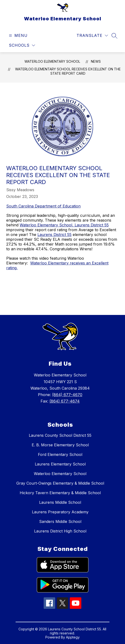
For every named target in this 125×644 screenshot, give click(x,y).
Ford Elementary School (60, 454)
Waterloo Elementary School (52, 61)
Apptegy (73, 637)
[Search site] (114, 36)
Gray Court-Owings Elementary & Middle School (60, 483)
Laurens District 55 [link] (54, 235)
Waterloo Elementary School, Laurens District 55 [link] (64, 225)
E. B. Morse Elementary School (60, 445)
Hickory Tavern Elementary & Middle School (60, 493)
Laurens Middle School (60, 502)
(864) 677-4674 (65, 401)
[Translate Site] (92, 36)
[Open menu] (18, 36)
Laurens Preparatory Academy (60, 512)
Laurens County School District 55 (60, 435)
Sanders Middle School (60, 521)
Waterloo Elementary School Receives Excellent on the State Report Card (68, 71)
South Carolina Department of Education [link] (43, 206)
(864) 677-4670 (67, 395)
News (96, 61)
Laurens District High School (60, 531)
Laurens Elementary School (60, 464)
